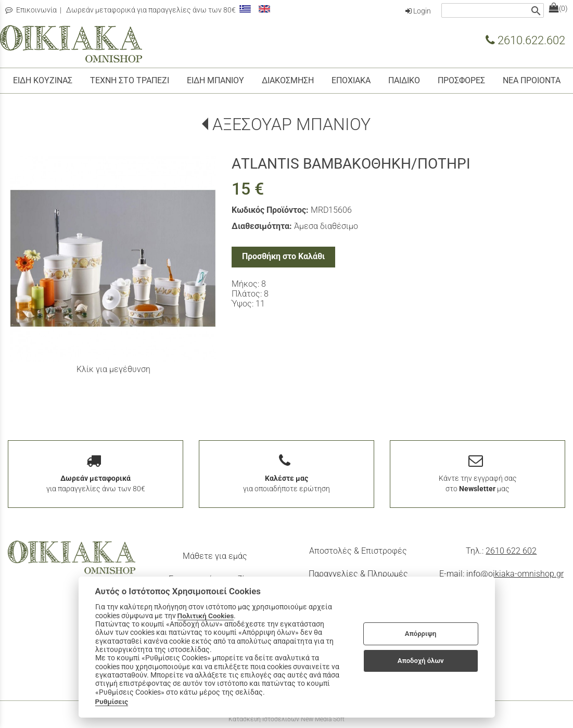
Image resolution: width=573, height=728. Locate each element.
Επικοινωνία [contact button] (31, 10)
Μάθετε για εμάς (215, 556)
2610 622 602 (511, 551)
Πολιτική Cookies (206, 616)
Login (418, 11)
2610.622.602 (525, 40)
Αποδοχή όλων (421, 661)
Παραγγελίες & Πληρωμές (358, 574)
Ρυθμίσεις (112, 701)
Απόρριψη (421, 634)
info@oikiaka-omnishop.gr (515, 574)
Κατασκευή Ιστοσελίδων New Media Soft (286, 719)
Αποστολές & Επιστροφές (358, 551)
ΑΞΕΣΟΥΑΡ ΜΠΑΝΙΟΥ (291, 124)
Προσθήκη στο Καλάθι (283, 256)
